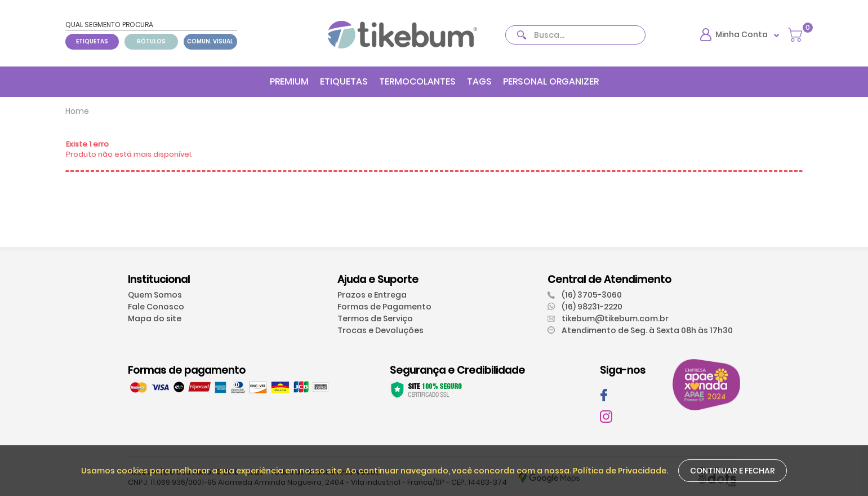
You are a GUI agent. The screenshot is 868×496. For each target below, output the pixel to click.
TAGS (479, 81)
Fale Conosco (156, 307)
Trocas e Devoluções (380, 330)
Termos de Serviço (375, 318)
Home (77, 111)
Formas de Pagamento (384, 307)
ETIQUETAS (92, 41)
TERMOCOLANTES (417, 81)
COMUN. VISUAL (210, 41)
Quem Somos (155, 295)
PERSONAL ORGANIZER (551, 81)
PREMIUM (289, 81)
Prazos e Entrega (372, 295)
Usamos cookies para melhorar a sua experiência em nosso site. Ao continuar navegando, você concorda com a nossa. (327, 471)
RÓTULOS (151, 41)
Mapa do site (155, 318)
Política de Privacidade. (620, 471)
